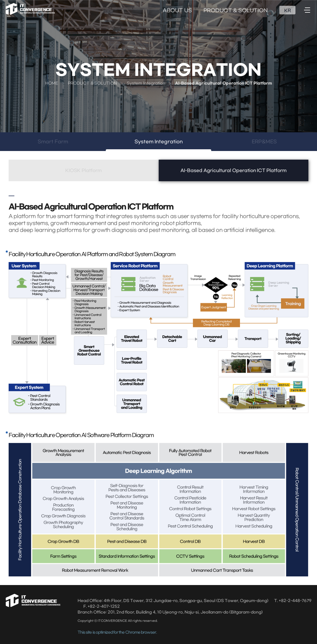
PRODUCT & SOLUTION (236, 11)
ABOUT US (177, 11)
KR (288, 11)
